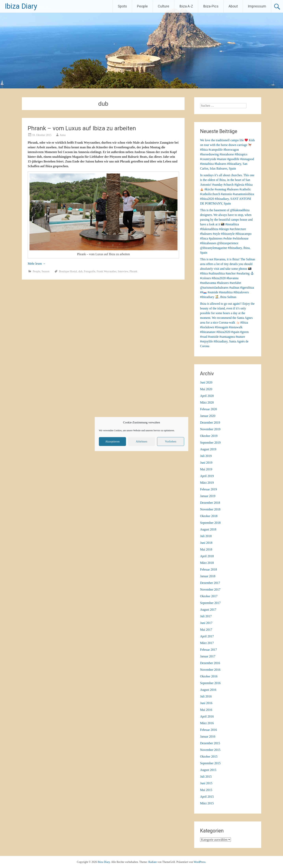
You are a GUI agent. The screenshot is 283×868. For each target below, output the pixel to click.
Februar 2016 (209, 730)
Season (46, 271)
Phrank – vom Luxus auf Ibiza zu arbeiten (82, 128)
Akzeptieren (112, 441)
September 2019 (210, 443)
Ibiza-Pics (211, 6)
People (142, 6)
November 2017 (210, 590)
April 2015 (207, 797)
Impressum (257, 6)
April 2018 (207, 556)
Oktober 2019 (209, 436)
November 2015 (210, 750)
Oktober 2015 (209, 757)
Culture (164, 6)
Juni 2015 (206, 783)
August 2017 (208, 610)
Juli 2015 (206, 777)
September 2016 (210, 683)
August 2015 (208, 770)
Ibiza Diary (21, 6)
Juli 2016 (206, 696)
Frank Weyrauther (107, 271)
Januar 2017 (208, 656)
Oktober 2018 (209, 516)
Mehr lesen (37, 264)
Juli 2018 (206, 536)
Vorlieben (171, 441)
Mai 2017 (206, 630)
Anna (62, 135)
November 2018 (210, 509)
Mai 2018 (206, 549)
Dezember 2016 (210, 663)
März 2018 (207, 563)
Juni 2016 (206, 703)
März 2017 (207, 643)
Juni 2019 (206, 463)
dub (80, 271)
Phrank (133, 271)
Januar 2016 (208, 736)
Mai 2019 (206, 469)
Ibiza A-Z (186, 6)
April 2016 (207, 716)
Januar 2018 (208, 576)
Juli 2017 (206, 616)
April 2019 (207, 476)
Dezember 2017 (210, 583)
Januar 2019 (208, 496)
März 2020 (207, 402)
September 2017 (210, 603)
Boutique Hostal (68, 271)
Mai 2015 (206, 790)
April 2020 (207, 396)
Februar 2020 (209, 409)
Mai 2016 (206, 710)
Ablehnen (141, 441)
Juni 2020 (206, 382)
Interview (123, 271)
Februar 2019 (209, 489)
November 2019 (210, 429)
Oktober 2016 (209, 676)
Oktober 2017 (209, 596)
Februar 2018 (209, 569)
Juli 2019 (206, 456)
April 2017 (207, 636)
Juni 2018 (206, 543)
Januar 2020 (208, 416)
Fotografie (90, 271)
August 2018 (208, 529)
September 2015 (210, 763)
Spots (122, 6)
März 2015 (207, 803)
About (233, 6)
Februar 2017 (209, 650)
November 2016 (210, 670)
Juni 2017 (206, 623)
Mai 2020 (206, 389)
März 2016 (207, 723)
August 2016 (208, 690)
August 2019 (208, 449)
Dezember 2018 (210, 503)
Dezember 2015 (210, 743)
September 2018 (210, 523)
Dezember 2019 (210, 423)
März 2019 (207, 483)
